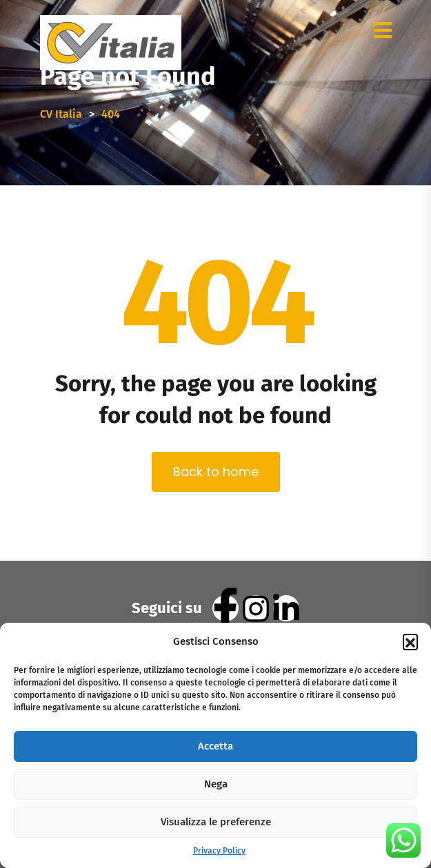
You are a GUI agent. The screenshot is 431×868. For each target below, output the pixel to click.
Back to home (216, 472)
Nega (216, 784)
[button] (410, 641)
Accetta (215, 746)
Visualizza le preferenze (216, 822)
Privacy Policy (219, 851)
